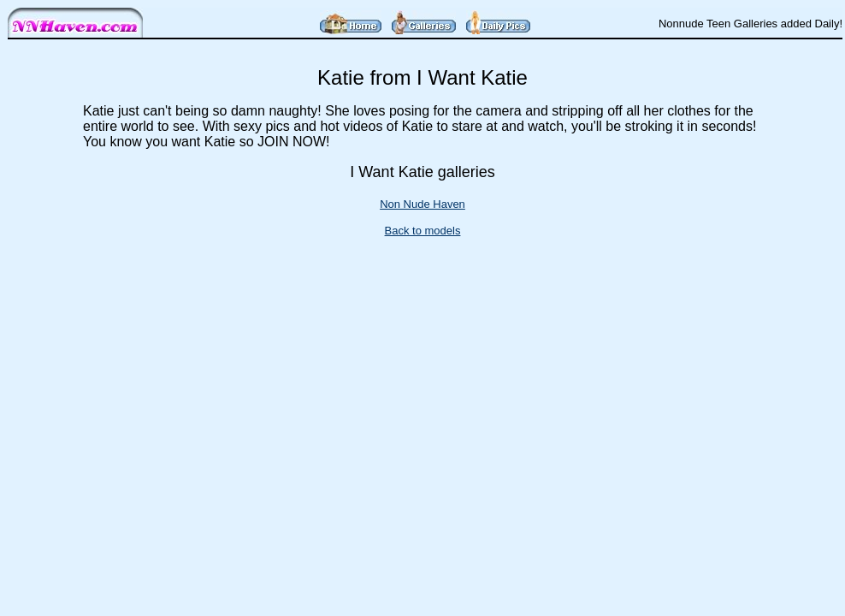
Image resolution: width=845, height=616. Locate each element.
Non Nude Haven (422, 204)
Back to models (423, 231)
